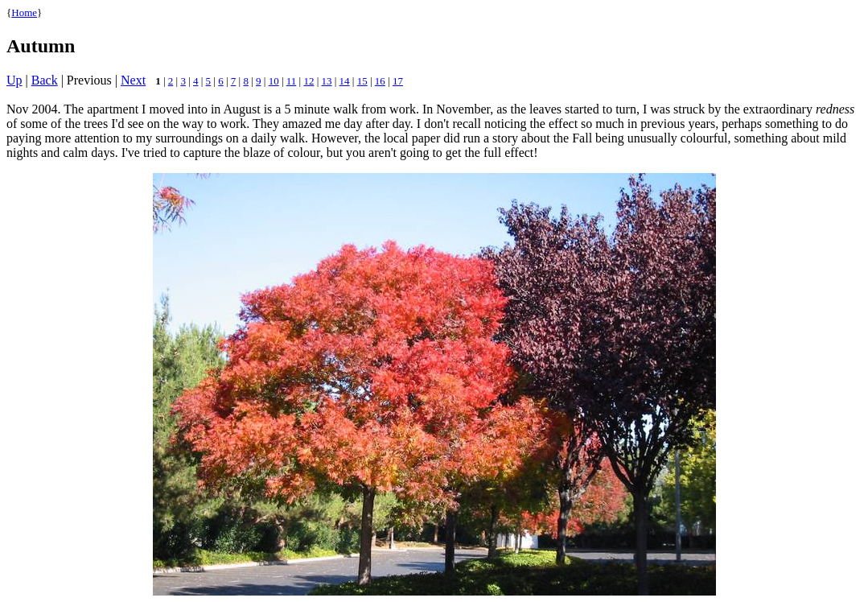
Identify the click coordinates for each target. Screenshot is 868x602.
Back (45, 80)
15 (362, 81)
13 (327, 81)
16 (380, 81)
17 (398, 81)
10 (274, 81)
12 (309, 81)
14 (345, 81)
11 (292, 81)
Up (14, 80)
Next (133, 80)
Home (24, 12)
